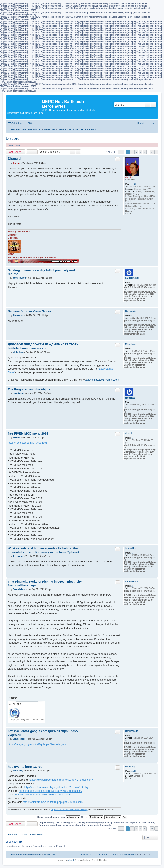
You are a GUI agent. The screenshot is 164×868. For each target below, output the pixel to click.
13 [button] (152, 152)
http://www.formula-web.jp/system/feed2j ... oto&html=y (56, 787)
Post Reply (14, 152)
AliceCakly (130, 767)
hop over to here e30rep (25, 767)
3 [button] (136, 152)
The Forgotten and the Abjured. (30, 389)
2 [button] (132, 152)
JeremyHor (131, 548)
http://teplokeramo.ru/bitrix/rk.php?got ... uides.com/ (53, 802)
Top (155, 264)
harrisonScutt (132, 278)
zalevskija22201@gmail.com (102, 380)
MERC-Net (50, 855)
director (129, 177)
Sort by (92, 817)
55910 (134, 771)
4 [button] (141, 152)
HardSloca (130, 398)
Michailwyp (131, 344)
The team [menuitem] (102, 855)
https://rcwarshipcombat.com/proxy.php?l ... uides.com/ (61, 780)
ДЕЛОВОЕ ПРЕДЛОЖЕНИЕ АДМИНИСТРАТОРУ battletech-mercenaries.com (43, 346)
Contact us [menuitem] (87, 855)
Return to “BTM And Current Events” (26, 834)
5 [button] (145, 152)
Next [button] (156, 152)
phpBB (72, 860)
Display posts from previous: (59, 817)
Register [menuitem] (141, 123)
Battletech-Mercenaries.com (26, 855)
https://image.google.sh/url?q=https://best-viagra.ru (38, 744)
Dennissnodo (132, 731)
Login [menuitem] (154, 123)
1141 (134, 184)
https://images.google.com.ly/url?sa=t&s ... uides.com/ (50, 791)
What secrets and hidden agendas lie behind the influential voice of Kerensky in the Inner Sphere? (44, 550)
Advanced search (154, 105)
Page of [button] (121, 152)
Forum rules (14, 145)
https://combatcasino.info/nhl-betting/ (69, 809)
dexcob (129, 433)
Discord (13, 138)
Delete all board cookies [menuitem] (124, 855)
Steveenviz (131, 311)
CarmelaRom (132, 581)
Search (148, 105)
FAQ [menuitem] (30, 123)
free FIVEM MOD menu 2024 (28, 433)
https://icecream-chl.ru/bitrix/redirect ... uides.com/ (43, 794)
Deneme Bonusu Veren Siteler (29, 311)
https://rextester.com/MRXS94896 (28, 443)
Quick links (17, 123)
